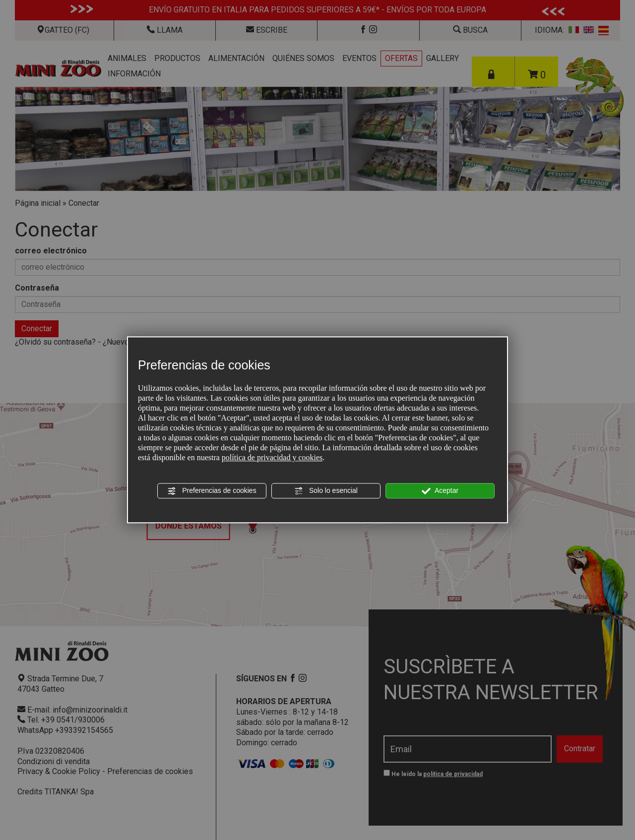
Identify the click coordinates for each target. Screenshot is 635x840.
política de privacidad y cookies (272, 457)
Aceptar (440, 491)
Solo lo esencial (326, 491)
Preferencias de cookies (212, 491)
